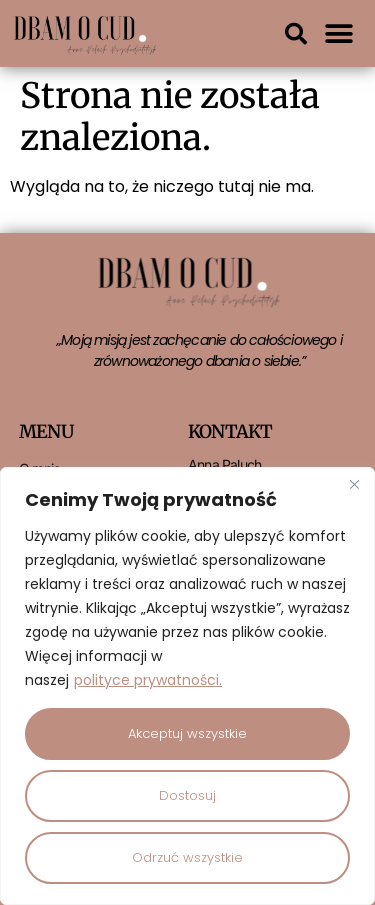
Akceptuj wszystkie (187, 733)
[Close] (354, 484)
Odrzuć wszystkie (187, 857)
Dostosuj (187, 795)
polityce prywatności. (148, 680)
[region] (187, 686)
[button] (296, 34)
